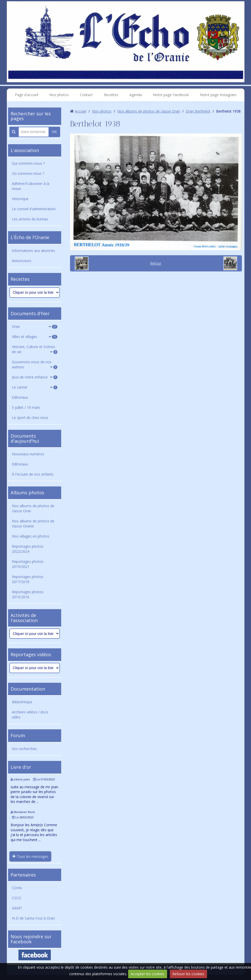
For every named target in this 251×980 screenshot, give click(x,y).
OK (54, 132)
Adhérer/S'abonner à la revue (31, 186)
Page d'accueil (27, 95)
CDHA (17, 888)
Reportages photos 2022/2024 (28, 549)
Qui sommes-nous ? (28, 163)
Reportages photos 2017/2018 (28, 579)
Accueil (81, 111)
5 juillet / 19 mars (26, 407)
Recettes (111, 95)
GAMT (17, 908)
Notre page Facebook (171, 95)
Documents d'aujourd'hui (25, 438)
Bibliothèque (22, 702)
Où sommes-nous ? (28, 173)
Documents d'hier (30, 313)
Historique (20, 199)
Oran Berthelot (198, 111)
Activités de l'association (24, 618)
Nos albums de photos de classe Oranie (33, 524)
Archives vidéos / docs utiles (30, 715)
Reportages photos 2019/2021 (28, 564)
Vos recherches (24, 749)
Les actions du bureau (30, 219)
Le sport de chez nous (30, 418)
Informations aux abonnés (33, 251)
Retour (156, 263)
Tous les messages (30, 856)
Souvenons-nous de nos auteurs (35, 364)
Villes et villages (35, 337)
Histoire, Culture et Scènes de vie (35, 349)
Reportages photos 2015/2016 (28, 594)
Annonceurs (22, 261)
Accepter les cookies (147, 974)
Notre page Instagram (218, 95)
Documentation (28, 689)
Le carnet (35, 387)
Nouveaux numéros (28, 454)
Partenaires (23, 875)
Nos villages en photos (31, 536)
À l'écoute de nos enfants (33, 474)
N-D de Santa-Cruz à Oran (33, 918)
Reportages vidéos (31, 654)
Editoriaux (20, 397)
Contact (86, 95)
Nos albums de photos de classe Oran (33, 508)
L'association (25, 150)
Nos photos (59, 95)
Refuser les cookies (188, 974)
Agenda (136, 95)
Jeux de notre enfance (35, 377)
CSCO (17, 898)
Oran (35, 326)
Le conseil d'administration (34, 209)
